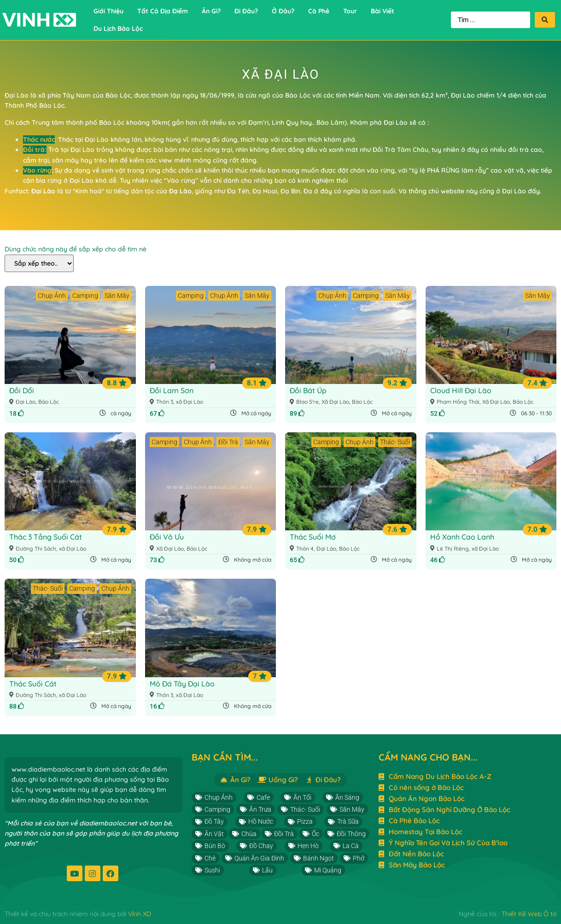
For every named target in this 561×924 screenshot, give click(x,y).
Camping (85, 296)
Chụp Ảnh (52, 296)
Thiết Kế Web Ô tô (529, 914)
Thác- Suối (395, 442)
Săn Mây (117, 296)
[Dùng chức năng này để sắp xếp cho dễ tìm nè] (39, 263)
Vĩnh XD (140, 914)
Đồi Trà (228, 442)
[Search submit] (545, 20)
